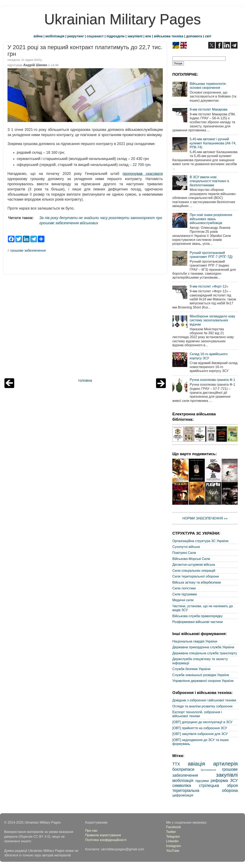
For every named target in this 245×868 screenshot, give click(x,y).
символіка (182, 785)
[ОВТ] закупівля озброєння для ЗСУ (200, 734)
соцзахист (95, 36)
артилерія (225, 764)
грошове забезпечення (28, 250)
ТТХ (176, 764)
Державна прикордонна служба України (203, 647)
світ (208, 36)
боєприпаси (183, 769)
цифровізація (183, 795)
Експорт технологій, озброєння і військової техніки (197, 714)
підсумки (202, 781)
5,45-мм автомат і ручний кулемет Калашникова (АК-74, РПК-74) (213, 143)
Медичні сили (183, 600)
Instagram (174, 846)
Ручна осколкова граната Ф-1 (212, 380)
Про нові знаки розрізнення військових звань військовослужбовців (211, 219)
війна (38, 36)
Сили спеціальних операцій (194, 571)
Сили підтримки (185, 594)
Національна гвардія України (195, 641)
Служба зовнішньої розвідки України (201, 675)
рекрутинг (76, 36)
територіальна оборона (205, 790)
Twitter (171, 832)
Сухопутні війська (186, 547)
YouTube (173, 851)
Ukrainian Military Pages (123, 19)
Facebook (173, 827)
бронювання (208, 770)
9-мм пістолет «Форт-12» (209, 286)
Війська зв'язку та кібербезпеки (197, 582)
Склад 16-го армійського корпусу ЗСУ (209, 356)
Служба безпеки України (191, 669)
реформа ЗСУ (224, 780)
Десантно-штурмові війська (194, 564)
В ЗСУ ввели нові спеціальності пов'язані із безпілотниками (209, 181)
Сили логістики (184, 588)
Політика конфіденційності (106, 840)
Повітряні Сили (184, 553)
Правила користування (103, 835)
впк (148, 36)
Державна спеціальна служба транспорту (205, 653)
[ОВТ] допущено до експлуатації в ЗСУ (202, 722)
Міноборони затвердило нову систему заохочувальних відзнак (212, 320)
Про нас (91, 830)
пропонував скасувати (143, 174)
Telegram (173, 836)
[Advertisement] (85, 327)
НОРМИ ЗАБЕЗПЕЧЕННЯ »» (205, 518)
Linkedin (172, 841)
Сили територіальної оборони (196, 576)
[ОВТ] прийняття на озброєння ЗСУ (200, 728)
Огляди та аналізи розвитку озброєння (202, 706)
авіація (196, 764)
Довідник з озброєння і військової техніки (204, 700)
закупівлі (135, 36)
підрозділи (116, 36)
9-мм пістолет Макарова (208, 109)
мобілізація (55, 36)
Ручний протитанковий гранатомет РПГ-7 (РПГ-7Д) (211, 255)
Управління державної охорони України (203, 681)
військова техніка (168, 36)
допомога (194, 36)
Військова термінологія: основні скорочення (208, 86)
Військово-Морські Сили (191, 559)
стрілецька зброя (218, 785)
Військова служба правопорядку (197, 616)
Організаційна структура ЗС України (200, 541)
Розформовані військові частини (198, 622)
